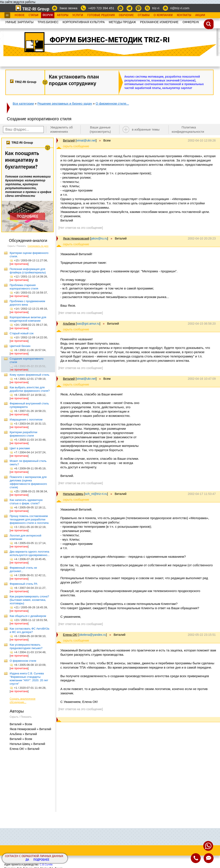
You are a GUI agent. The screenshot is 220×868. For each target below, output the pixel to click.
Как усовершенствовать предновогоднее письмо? (26, 646)
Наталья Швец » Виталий (27, 744)
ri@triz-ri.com (180, 8)
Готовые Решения (101, 15)
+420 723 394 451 (101, 8)
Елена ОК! (70, 635)
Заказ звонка (68, 8)
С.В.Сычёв (46, 865)
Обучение (126, 15)
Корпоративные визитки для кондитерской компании (28, 319)
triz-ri (156, 8)
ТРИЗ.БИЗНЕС (48, 22)
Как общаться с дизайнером (28, 616)
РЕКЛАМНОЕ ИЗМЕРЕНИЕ (159, 22)
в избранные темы (146, 129)
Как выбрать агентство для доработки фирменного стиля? (30, 389)
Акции (200, 15)
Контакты (184, 15)
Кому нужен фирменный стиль (30, 375)
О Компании (163, 15)
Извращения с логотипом (26, 420)
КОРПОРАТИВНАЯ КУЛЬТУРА (84, 22)
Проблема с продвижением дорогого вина (27, 303)
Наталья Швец (73, 494)
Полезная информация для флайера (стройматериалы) (28, 271)
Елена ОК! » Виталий (24, 749)
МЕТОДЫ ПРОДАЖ (122, 22)
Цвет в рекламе (20, 448)
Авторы (63, 15)
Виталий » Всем (21, 724)
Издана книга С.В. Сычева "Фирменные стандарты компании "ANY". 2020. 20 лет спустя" (29, 679)
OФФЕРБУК (191, 22)
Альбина (69, 324)
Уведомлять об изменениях (62, 129)
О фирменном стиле (23, 661)
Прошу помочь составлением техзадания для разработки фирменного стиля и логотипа (29, 519)
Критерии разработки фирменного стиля (24, 434)
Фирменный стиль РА (24, 584)
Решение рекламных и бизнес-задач (65, 103)
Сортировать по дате (38, 246)
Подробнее (41, 860)
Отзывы (144, 15)
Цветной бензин (20, 346)
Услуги (78, 15)
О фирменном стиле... (112, 103)
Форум (48, 15)
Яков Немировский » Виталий (30, 729)
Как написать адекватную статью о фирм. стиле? (26, 502)
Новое (20, 15)
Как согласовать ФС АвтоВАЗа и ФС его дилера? (29, 630)
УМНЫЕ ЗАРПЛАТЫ (19, 22)
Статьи (34, 15)
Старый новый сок (22, 333)
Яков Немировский (76, 238)
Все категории (23, 103)
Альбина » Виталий (23, 734)
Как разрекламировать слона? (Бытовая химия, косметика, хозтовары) (29, 600)
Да (27, 860)
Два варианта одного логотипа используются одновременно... (30, 553)
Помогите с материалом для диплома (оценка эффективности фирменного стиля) (28, 482)
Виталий (69, 140)
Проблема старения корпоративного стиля (24, 287)
